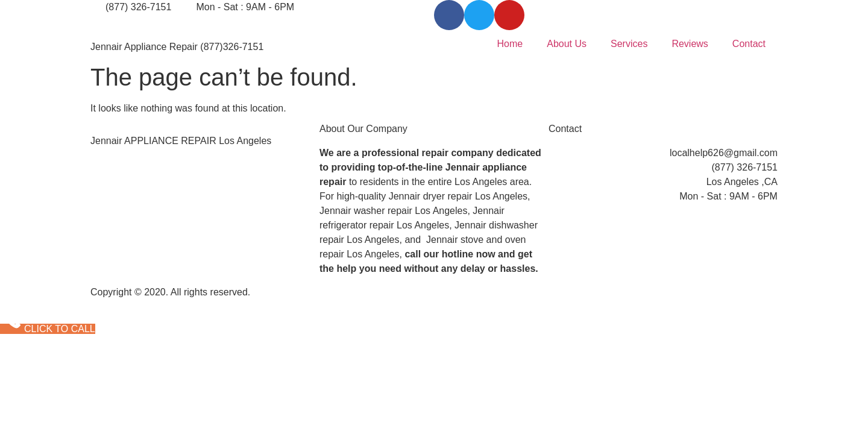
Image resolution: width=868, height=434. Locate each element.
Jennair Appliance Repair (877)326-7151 (177, 47)
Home (510, 44)
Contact (749, 44)
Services (629, 44)
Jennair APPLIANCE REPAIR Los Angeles (181, 141)
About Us (567, 44)
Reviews (690, 44)
